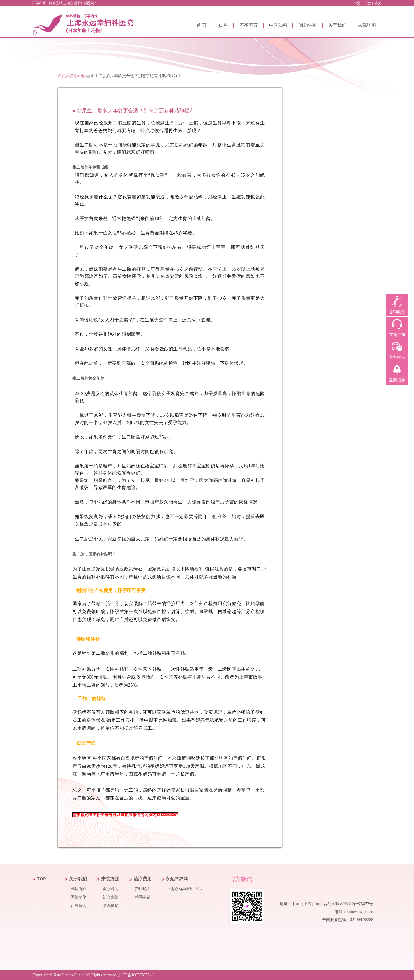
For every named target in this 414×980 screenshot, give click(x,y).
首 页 (202, 25)
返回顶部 (397, 380)
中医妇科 (278, 25)
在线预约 (78, 906)
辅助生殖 (308, 25)
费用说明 (143, 889)
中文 (357, 3)
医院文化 (78, 897)
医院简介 (78, 889)
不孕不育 (249, 25)
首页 (62, 76)
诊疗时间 (110, 889)
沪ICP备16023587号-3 (136, 975)
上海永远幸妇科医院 (185, 889)
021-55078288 (361, 920)
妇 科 (223, 25)
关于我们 (337, 25)
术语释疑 (110, 906)
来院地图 (367, 25)
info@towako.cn (360, 912)
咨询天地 (76, 76)
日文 (367, 3)
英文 (378, 3)
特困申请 (143, 897)
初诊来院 (110, 897)
